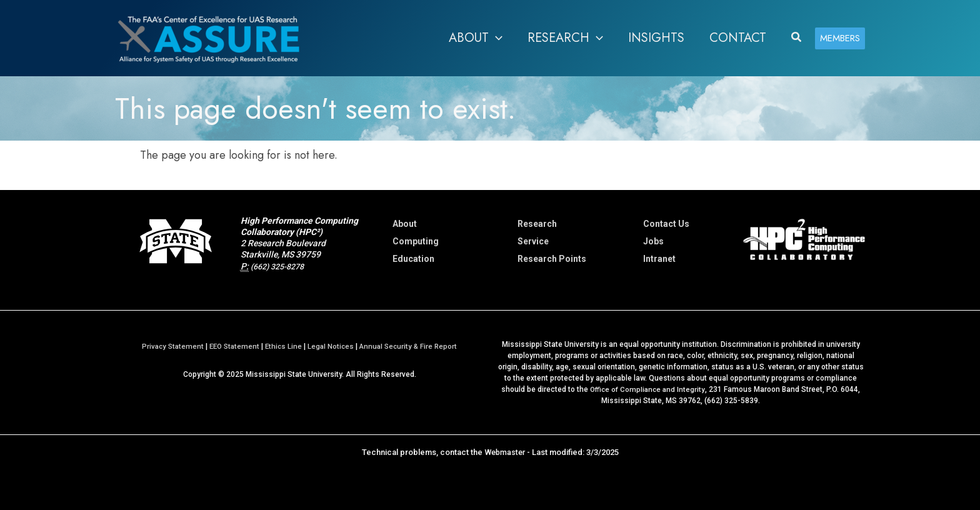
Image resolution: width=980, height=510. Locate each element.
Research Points (552, 259)
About (405, 224)
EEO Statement (232, 346)
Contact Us (666, 224)
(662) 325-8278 (281, 266)
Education (413, 259)
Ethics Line (283, 346)
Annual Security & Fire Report (412, 346)
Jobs (653, 241)
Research (537, 224)
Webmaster (505, 452)
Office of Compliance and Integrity (647, 389)
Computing (416, 241)
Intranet (659, 259)
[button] (476, 38)
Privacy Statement (168, 346)
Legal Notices (332, 346)
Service (533, 241)
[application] (496, 38)
